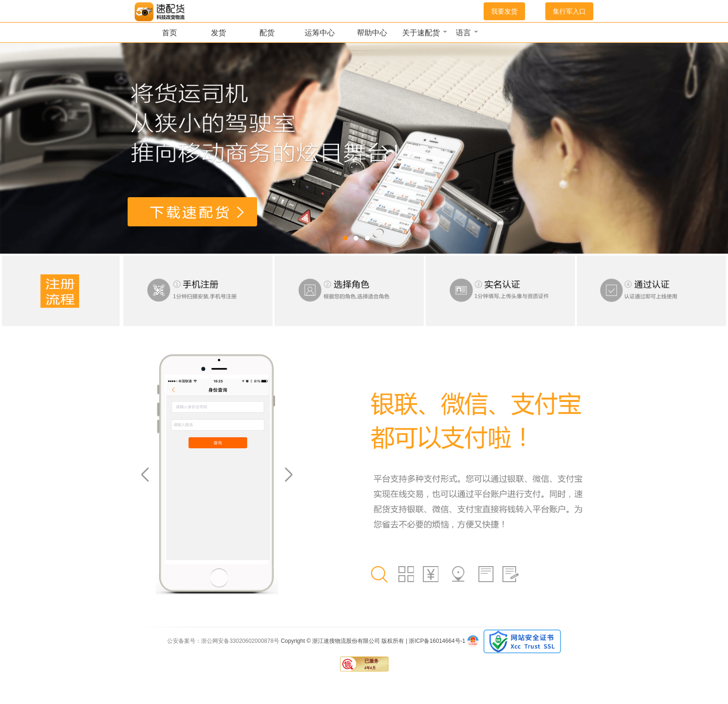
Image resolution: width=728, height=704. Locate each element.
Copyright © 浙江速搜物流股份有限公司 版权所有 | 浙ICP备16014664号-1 (374, 641)
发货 (218, 33)
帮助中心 (372, 33)
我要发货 (504, 11)
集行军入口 (569, 11)
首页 (170, 33)
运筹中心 (320, 33)
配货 (267, 33)
